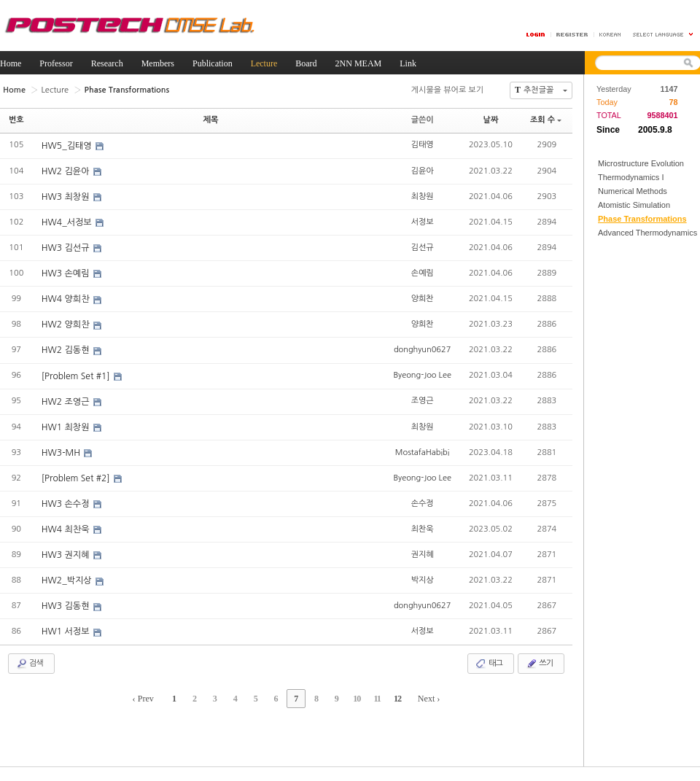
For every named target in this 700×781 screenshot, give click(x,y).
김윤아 (423, 170)
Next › (427, 697)
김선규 (423, 247)
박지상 (423, 579)
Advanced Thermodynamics (647, 233)
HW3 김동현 (67, 605)
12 (395, 697)
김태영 (423, 145)
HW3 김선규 (67, 248)
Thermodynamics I (631, 177)
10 (356, 697)
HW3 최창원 (67, 197)
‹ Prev (145, 697)
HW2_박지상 (68, 580)
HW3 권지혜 (67, 554)
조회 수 (546, 120)
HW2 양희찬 (67, 325)
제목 (211, 120)
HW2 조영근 (67, 401)
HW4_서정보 (68, 222)
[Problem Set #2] (77, 478)
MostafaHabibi (423, 451)
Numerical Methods (633, 191)
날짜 (491, 120)
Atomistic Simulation (634, 205)
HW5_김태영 (68, 146)
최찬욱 (423, 528)
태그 (489, 662)
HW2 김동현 (67, 350)
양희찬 (423, 298)
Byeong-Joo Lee (422, 374)
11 (375, 697)
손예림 (423, 272)
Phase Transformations (642, 219)
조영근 (423, 400)
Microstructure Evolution (641, 163)
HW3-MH (62, 452)
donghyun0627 (422, 349)
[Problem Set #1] (77, 376)
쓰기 (539, 662)
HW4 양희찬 (67, 299)
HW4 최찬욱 (67, 529)
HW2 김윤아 (67, 171)
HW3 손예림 (67, 273)
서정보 (423, 221)
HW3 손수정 (67, 503)
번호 (16, 120)
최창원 (423, 196)
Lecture (54, 89)
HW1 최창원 (67, 427)
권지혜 (423, 553)
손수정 (423, 502)
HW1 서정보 (67, 631)
